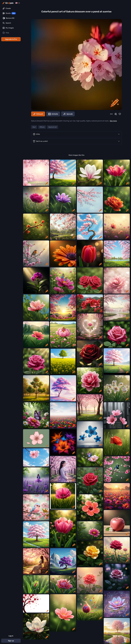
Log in (11, 636)
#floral (42, 127)
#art (34, 127)
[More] (111, 114)
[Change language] (18, 3)
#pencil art (53, 127)
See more (113, 121)
